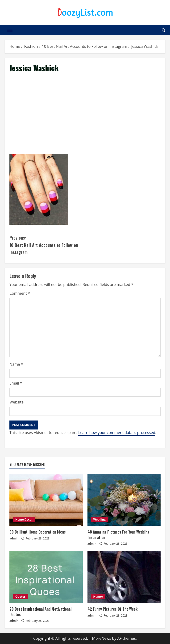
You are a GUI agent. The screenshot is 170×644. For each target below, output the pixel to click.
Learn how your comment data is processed (117, 433)
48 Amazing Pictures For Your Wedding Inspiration (118, 534)
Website (17, 402)
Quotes (20, 597)
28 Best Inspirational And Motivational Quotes (40, 612)
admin (14, 538)
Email (16, 383)
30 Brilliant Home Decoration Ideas (38, 532)
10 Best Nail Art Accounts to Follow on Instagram (47, 245)
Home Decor (24, 519)
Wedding (100, 519)
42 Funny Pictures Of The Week (112, 609)
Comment (20, 293)
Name (16, 364)
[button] (10, 30)
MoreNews (102, 638)
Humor (98, 597)
